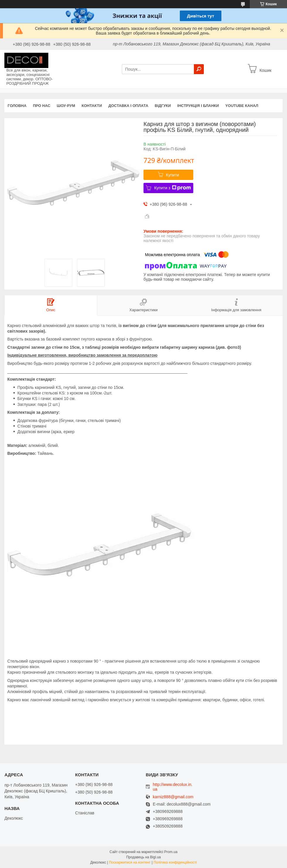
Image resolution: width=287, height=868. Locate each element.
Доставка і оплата (128, 106)
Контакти (92, 106)
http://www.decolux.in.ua (173, 787)
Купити (173, 175)
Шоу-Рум (66, 106)
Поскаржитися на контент (130, 862)
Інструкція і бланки (198, 106)
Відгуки (163, 106)
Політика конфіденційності (175, 862)
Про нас (41, 106)
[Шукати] (199, 69)
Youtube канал (242, 106)
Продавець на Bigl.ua (143, 857)
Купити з (172, 188)
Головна (17, 106)
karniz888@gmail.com (173, 797)
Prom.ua (171, 852)
